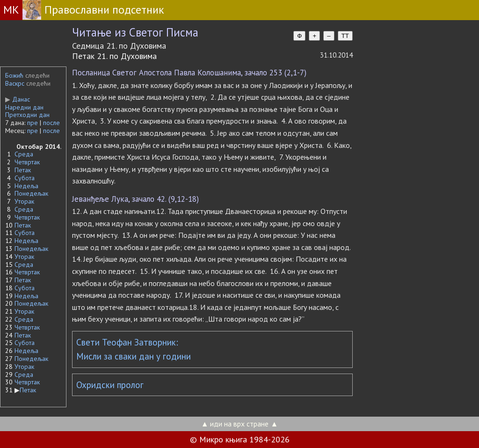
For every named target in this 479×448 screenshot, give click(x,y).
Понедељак (31, 193)
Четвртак (27, 162)
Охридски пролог (110, 385)
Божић (14, 75)
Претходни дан (27, 115)
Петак (23, 170)
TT (345, 36)
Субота (25, 178)
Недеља (26, 186)
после (51, 123)
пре (33, 123)
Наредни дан (24, 107)
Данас (18, 99)
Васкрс (15, 83)
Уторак (24, 201)
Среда (24, 154)
